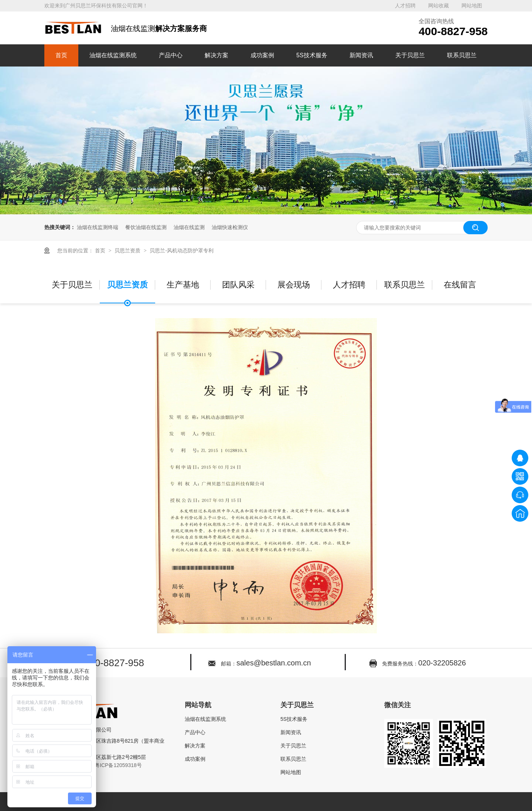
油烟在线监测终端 (98, 227)
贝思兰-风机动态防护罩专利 (182, 251)
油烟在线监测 (189, 227)
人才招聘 (405, 6)
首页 (61, 55)
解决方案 (216, 55)
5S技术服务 (312, 55)
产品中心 (171, 55)
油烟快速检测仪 (230, 227)
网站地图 (472, 6)
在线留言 (460, 285)
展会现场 (294, 285)
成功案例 (262, 55)
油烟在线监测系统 (113, 55)
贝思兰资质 (128, 251)
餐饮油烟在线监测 (146, 227)
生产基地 (183, 285)
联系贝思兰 (462, 55)
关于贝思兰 (410, 55)
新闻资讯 (361, 55)
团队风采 (238, 285)
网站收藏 (439, 6)
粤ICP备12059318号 (118, 765)
